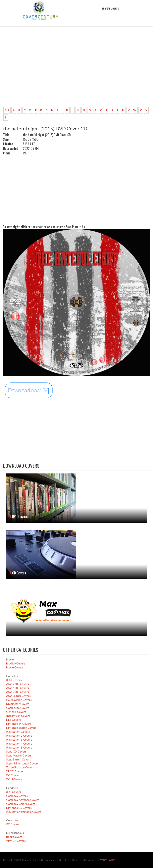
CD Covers (19, 573)
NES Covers (14, 720)
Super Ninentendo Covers (22, 763)
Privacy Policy (106, 860)
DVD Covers (20, 516)
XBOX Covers (15, 771)
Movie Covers (15, 667)
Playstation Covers (18, 732)
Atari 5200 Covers (18, 688)
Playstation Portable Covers (24, 812)
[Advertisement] (76, 75)
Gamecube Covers (18, 708)
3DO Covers (14, 680)
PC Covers (13, 824)
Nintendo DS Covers (19, 808)
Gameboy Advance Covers (23, 800)
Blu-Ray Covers (16, 663)
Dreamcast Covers (18, 704)
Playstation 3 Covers (19, 739)
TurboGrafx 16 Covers (20, 767)
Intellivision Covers (18, 716)
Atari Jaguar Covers (18, 696)
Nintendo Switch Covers (21, 728)
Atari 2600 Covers (18, 684)
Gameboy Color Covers (21, 804)
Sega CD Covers (16, 751)
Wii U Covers (14, 779)
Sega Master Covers (19, 755)
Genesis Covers (16, 712)
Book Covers (14, 837)
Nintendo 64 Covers (19, 724)
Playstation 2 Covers (19, 736)
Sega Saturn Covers (19, 759)
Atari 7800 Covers (18, 692)
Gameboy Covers (17, 796)
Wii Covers (13, 775)
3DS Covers (14, 792)
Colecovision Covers (19, 700)
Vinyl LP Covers (16, 841)
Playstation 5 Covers (19, 747)
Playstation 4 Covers (19, 743)
